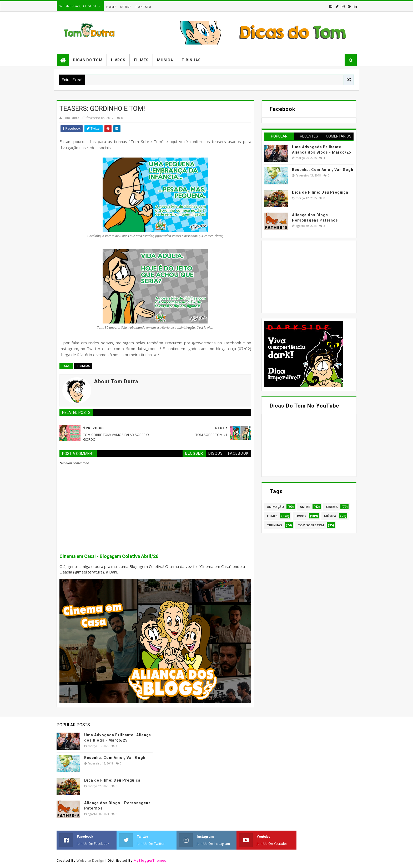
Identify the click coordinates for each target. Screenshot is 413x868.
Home (111, 7)
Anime (305, 507)
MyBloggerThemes (150, 860)
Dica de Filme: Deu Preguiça (320, 192)
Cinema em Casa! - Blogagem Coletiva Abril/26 (109, 556)
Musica (165, 60)
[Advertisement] (304, 276)
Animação (275, 507)
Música (330, 516)
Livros (118, 60)
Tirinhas (191, 60)
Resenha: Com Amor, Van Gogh (323, 170)
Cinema (332, 507)
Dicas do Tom (88, 60)
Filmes (141, 60)
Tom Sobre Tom (311, 525)
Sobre (126, 7)
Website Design (90, 860)
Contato (143, 7)
